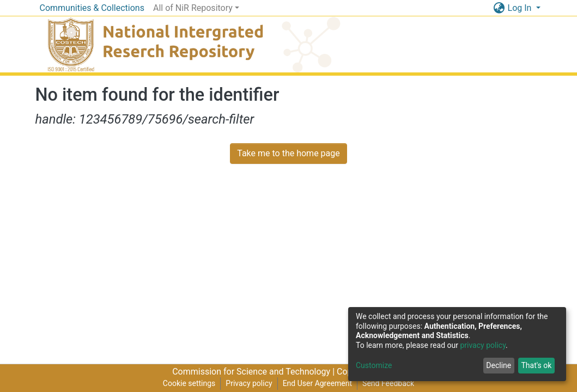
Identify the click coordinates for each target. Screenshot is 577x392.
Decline (499, 365)
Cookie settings (189, 383)
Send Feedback (388, 383)
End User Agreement (317, 383)
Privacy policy (249, 383)
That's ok (536, 365)
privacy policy (483, 345)
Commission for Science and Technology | (254, 372)
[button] (499, 8)
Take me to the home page (288, 153)
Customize (374, 365)
